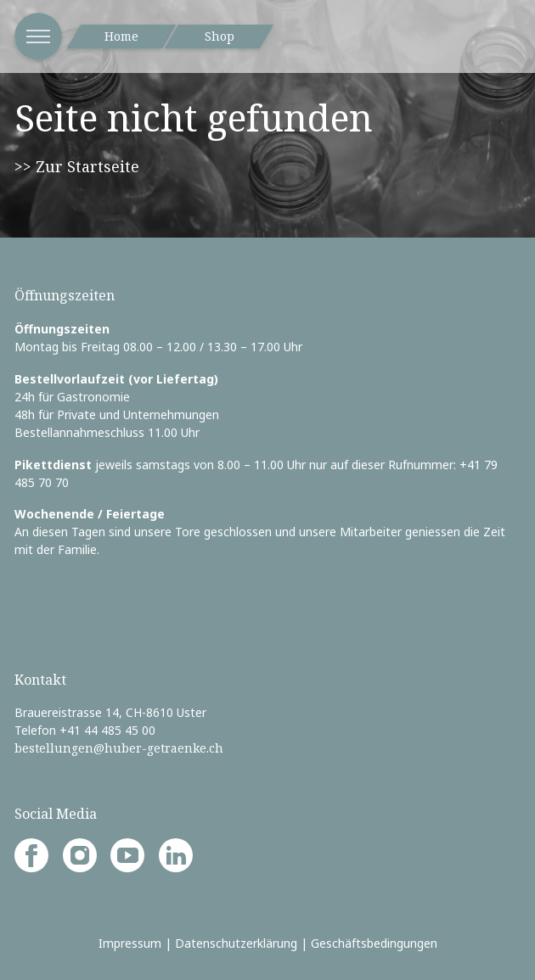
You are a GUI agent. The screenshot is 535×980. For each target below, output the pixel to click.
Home (121, 36)
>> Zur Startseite (77, 166)
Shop (220, 36)
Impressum (130, 943)
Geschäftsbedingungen (374, 943)
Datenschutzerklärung (236, 943)
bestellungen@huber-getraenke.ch (119, 748)
